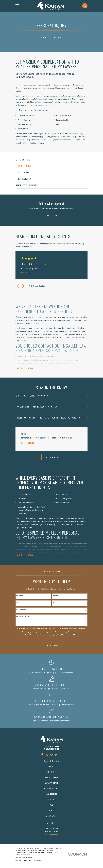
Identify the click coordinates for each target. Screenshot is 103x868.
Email (55, 606)
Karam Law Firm (31, 96)
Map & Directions (51, 838)
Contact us (29, 105)
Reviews (52, 803)
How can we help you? (23, 620)
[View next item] (23, 286)
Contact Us (51, 216)
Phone (18, 606)
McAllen (19, 88)
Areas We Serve (52, 786)
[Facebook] (42, 758)
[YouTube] (51, 758)
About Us (52, 775)
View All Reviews (38, 286)
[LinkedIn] (56, 758)
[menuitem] (52, 166)
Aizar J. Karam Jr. (44, 88)
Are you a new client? (23, 612)
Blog (51, 814)
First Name (20, 598)
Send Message (52, 649)
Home (51, 770)
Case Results (51, 797)
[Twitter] (47, 758)
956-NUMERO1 (51, 752)
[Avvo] (61, 758)
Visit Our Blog (51, 459)
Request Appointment (52, 37)
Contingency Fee (51, 792)
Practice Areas (51, 781)
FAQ (51, 808)
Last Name (56, 598)
